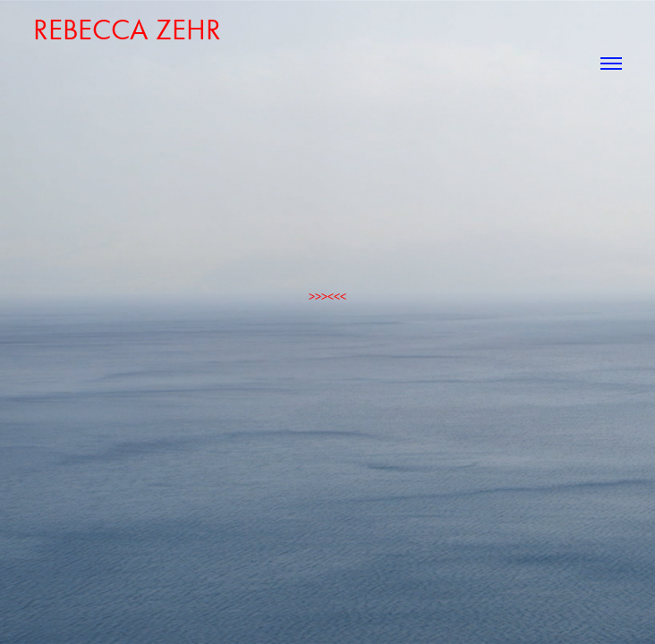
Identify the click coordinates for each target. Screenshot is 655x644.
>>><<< (327, 297)
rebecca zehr (127, 29)
